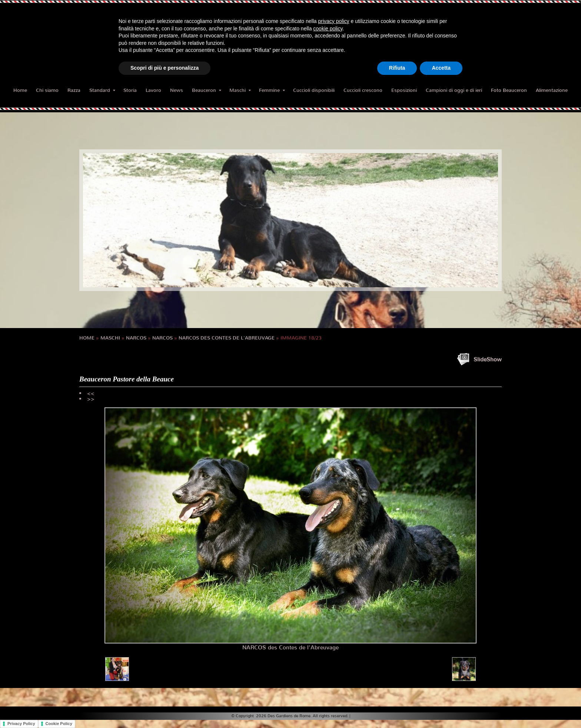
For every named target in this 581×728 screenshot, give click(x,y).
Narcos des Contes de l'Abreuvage (227, 338)
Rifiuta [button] (397, 68)
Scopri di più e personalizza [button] (165, 68)
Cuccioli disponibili (314, 90)
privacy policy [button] (334, 21)
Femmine (272, 90)
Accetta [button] (441, 68)
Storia (130, 90)
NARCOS (136, 338)
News (177, 90)
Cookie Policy (59, 724)
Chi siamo (47, 90)
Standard (102, 90)
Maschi (240, 90)
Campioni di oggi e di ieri (454, 90)
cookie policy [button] (328, 29)
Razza (74, 90)
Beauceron (207, 90)
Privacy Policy (21, 724)
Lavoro (153, 90)
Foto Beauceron (509, 90)
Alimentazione (552, 90)
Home (20, 90)
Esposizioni (404, 90)
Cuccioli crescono (363, 90)
